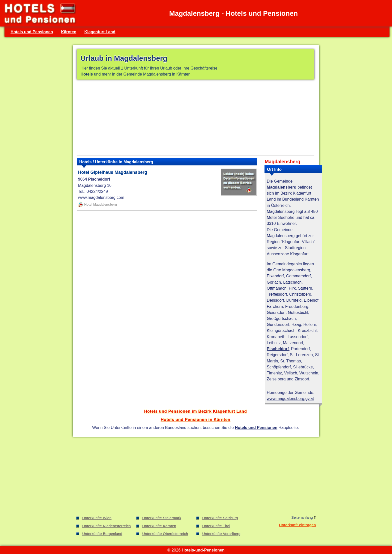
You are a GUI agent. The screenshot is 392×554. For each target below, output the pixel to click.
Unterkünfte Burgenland (102, 534)
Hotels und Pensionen (32, 32)
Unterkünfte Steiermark (162, 518)
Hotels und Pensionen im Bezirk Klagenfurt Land (196, 411)
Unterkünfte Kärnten (159, 526)
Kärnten (69, 32)
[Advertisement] (195, 119)
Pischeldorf (278, 349)
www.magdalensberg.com (101, 197)
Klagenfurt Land (100, 32)
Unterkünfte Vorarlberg (221, 534)
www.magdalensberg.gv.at (290, 398)
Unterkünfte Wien (97, 518)
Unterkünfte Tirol (216, 526)
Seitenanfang (304, 517)
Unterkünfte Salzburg (220, 518)
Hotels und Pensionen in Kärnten (196, 419)
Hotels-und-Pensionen (203, 550)
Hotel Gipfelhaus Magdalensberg (112, 172)
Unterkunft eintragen (297, 525)
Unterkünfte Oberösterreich (165, 534)
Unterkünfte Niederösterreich (106, 526)
